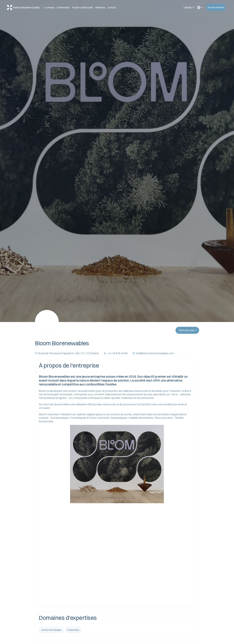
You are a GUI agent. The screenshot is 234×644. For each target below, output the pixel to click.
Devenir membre (216, 7)
